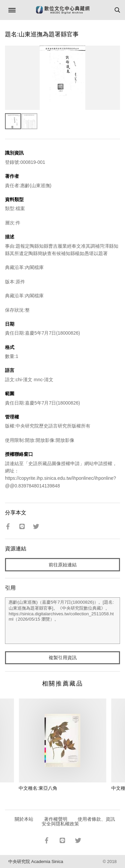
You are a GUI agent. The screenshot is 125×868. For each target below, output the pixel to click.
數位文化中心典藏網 (63, 10)
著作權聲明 (56, 819)
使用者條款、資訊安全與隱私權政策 (78, 821)
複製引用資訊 (63, 658)
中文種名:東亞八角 (38, 788)
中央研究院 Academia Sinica (36, 862)
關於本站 (24, 819)
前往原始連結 (63, 565)
